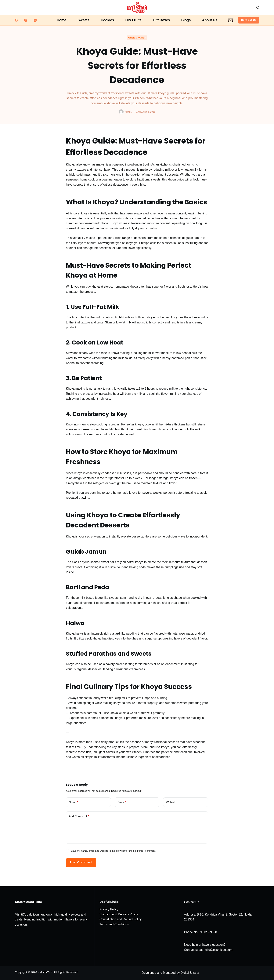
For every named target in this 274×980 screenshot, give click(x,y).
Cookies (107, 20)
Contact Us (249, 20)
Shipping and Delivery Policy (119, 914)
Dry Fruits (133, 20)
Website (171, 802)
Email (122, 802)
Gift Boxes (161, 20)
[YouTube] (35, 20)
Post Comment (81, 862)
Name (74, 802)
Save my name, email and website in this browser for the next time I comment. (113, 851)
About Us (210, 20)
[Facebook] (16, 20)
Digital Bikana (190, 973)
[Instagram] (26, 20)
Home (61, 20)
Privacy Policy (109, 909)
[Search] (258, 7)
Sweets (83, 20)
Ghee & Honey (137, 38)
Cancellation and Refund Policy (121, 919)
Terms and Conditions (114, 924)
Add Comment (79, 816)
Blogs (186, 20)
